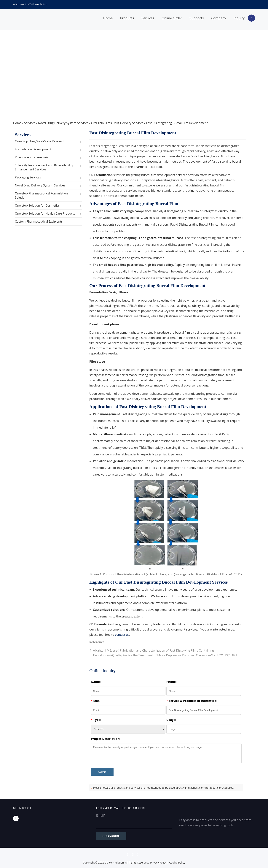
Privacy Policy (158, 863)
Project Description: (105, 739)
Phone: (172, 682)
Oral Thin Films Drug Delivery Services (117, 123)
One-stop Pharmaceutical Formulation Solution (41, 195)
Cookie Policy (177, 863)
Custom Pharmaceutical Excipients (39, 221)
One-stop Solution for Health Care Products (45, 213)
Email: (97, 701)
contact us (122, 635)
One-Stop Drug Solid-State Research (40, 141)
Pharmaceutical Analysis (32, 157)
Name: (96, 682)
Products (127, 18)
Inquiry (239, 18)
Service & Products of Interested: (192, 701)
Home (108, 18)
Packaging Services (28, 177)
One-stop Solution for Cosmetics (37, 205)
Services (148, 18)
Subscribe (111, 836)
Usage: (171, 720)
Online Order (172, 18)
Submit (102, 772)
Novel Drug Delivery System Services (63, 123)
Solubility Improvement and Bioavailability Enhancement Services (44, 167)
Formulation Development (33, 149)
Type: (96, 720)
